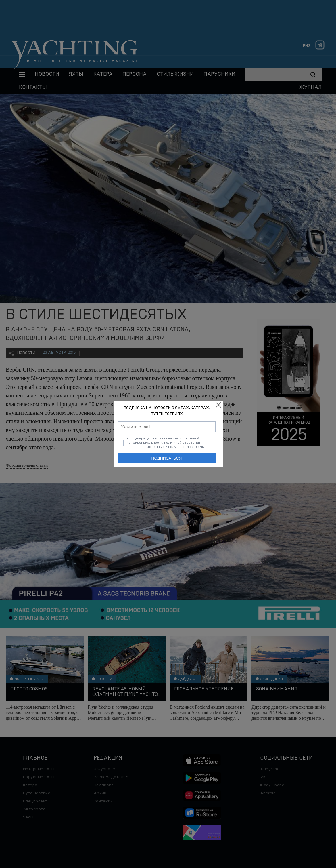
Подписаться (167, 458)
